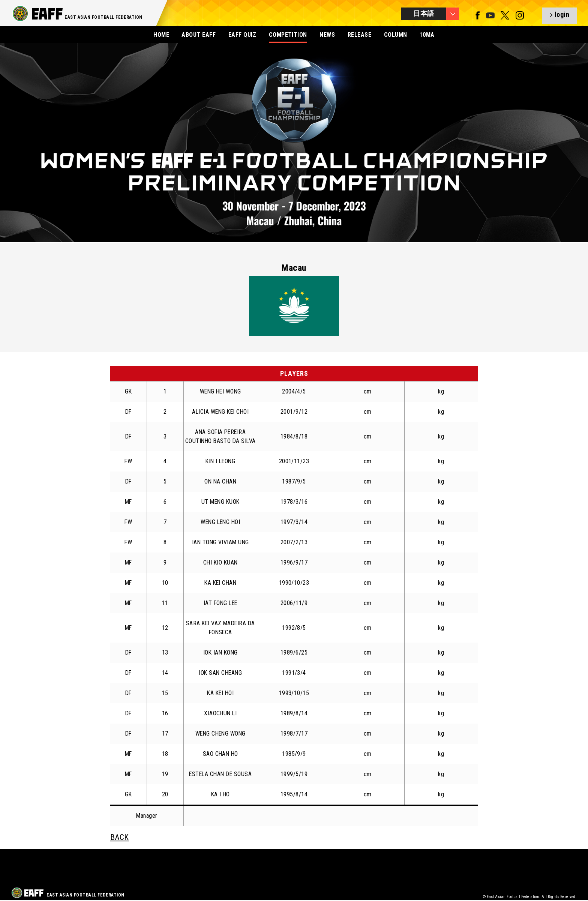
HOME (161, 35)
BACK (120, 837)
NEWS (327, 35)
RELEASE (359, 35)
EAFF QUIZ (242, 35)
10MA (427, 35)
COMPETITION (288, 35)
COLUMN (396, 35)
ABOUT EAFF (199, 35)
